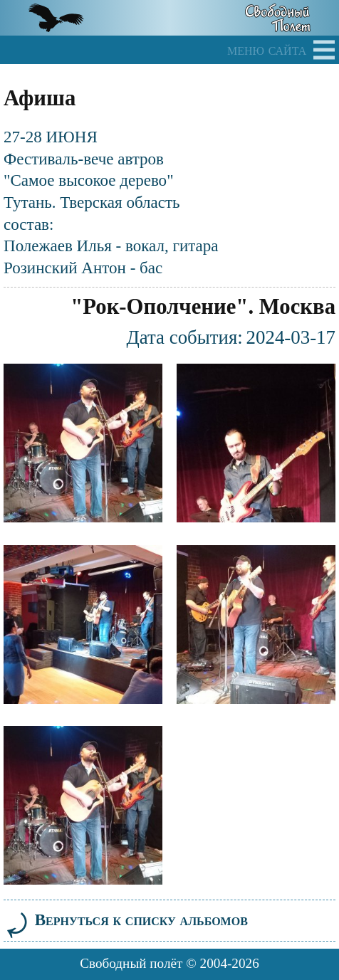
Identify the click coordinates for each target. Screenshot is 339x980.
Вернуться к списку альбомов (126, 920)
